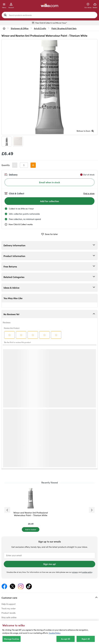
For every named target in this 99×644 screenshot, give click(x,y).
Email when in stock (49, 182)
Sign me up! (50, 564)
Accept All (65, 639)
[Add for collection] (49, 201)
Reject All (86, 639)
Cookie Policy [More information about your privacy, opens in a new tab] (55, 633)
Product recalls (8, 613)
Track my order (9, 608)
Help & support (9, 604)
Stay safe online (9, 617)
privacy (75, 572)
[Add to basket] (31, 530)
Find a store (89, 193)
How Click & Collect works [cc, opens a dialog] (19, 224)
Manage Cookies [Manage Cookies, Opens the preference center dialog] (12, 639)
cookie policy (87, 572)
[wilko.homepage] (4, 28)
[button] (33, 165)
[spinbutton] (24, 165)
